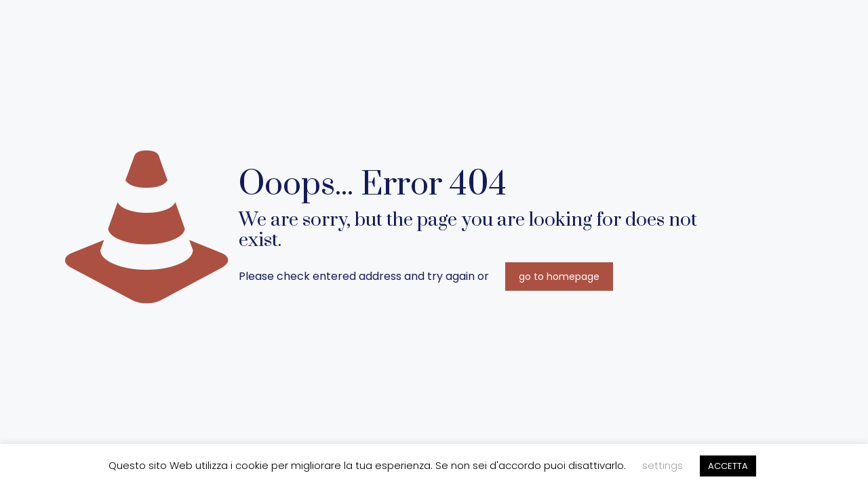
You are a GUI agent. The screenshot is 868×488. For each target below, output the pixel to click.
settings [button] (663, 465)
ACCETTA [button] (728, 466)
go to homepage (559, 277)
